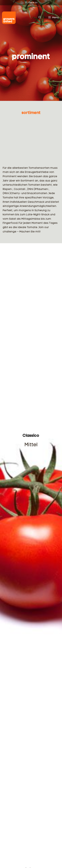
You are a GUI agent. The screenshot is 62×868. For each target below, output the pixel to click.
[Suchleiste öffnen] (40, 18)
